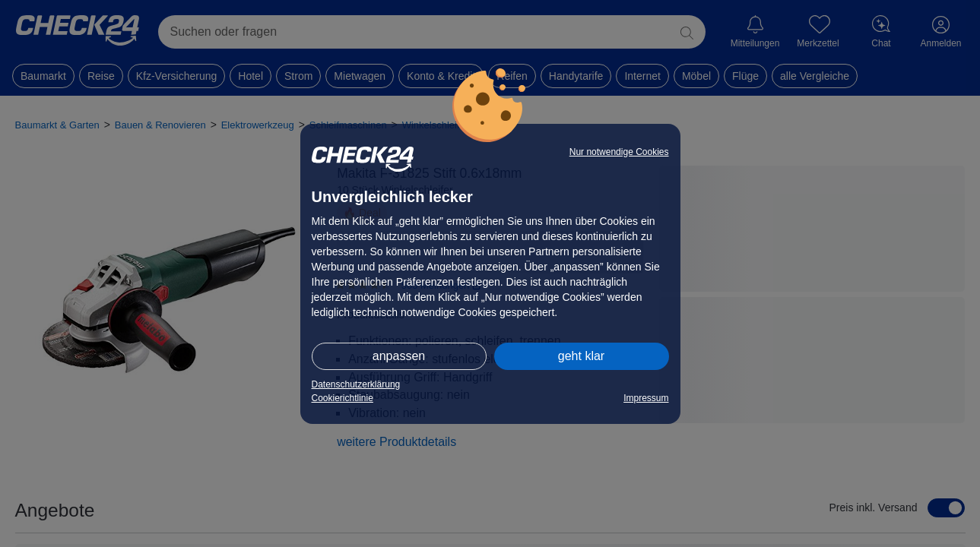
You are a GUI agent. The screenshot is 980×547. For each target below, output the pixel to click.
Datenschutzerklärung (356, 384)
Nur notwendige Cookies (619, 152)
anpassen (399, 356)
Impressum (646, 398)
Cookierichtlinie (343, 398)
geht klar (581, 356)
